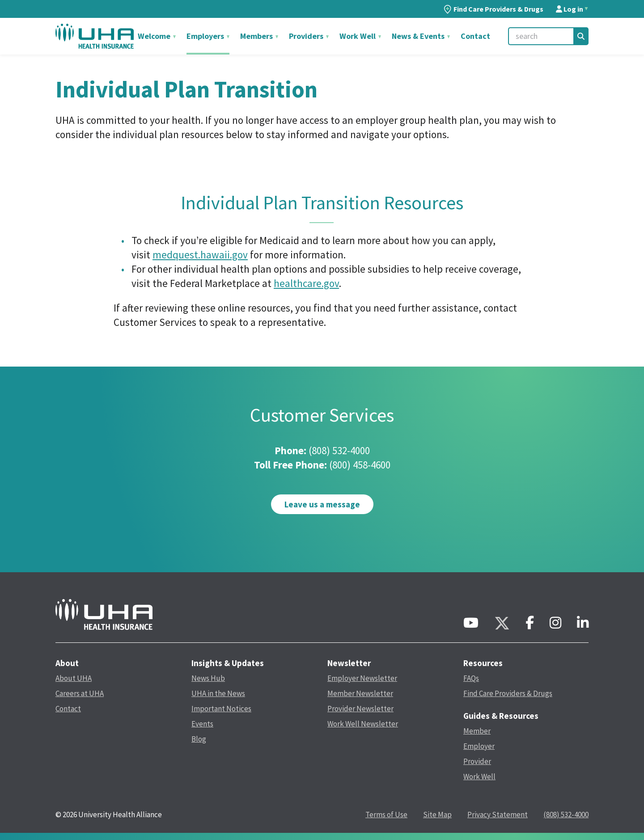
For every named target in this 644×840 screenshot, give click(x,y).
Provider (477, 761)
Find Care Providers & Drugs (494, 9)
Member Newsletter (360, 693)
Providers (307, 36)
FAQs (471, 678)
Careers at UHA (80, 693)
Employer (479, 746)
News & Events (419, 36)
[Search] (581, 36)
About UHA (74, 678)
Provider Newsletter (360, 709)
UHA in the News (218, 693)
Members (257, 36)
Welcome (155, 36)
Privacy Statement (498, 815)
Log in (570, 9)
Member (477, 731)
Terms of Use (386, 815)
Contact (475, 36)
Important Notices (221, 709)
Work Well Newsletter (363, 724)
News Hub (208, 678)
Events (202, 724)
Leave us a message (322, 504)
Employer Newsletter (362, 678)
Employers (206, 36)
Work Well (358, 36)
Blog (199, 739)
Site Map (437, 815)
